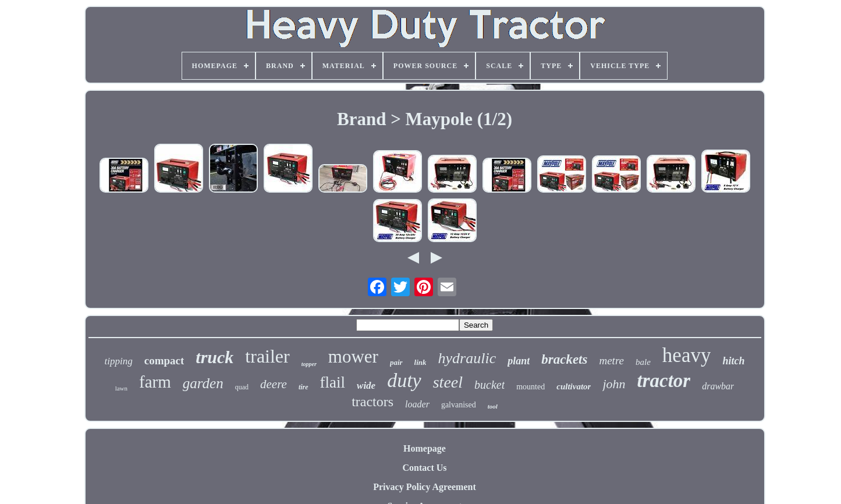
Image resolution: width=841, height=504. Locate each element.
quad (242, 387)
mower (353, 356)
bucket (489, 385)
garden (203, 383)
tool (493, 406)
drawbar (718, 386)
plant (519, 361)
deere (274, 384)
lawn (121, 388)
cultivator (574, 386)
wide (366, 386)
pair (396, 362)
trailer (267, 356)
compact (164, 361)
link (420, 362)
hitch (733, 361)
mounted (530, 387)
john (614, 384)
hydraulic (467, 358)
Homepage (425, 448)
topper (309, 364)
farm (155, 382)
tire (304, 387)
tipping (119, 361)
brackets (564, 359)
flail (333, 382)
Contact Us (425, 468)
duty (404, 380)
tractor (664, 381)
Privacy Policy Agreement (425, 487)
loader (417, 404)
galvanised (459, 405)
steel (448, 382)
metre (611, 361)
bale (643, 362)
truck (214, 357)
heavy (687, 355)
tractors (372, 402)
